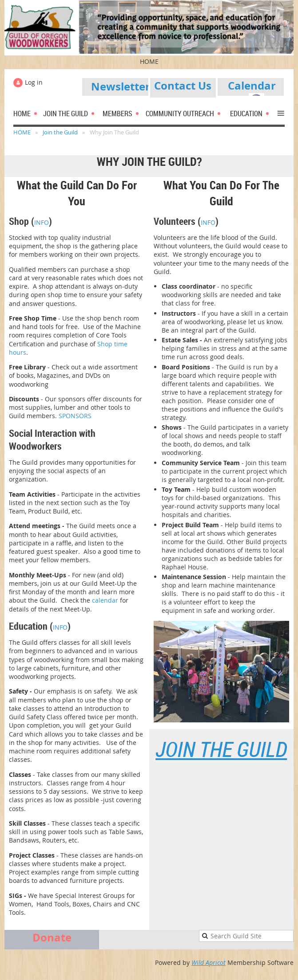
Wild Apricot (209, 962)
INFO (42, 222)
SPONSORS (75, 416)
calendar (105, 600)
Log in (34, 82)
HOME (22, 132)
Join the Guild (60, 132)
